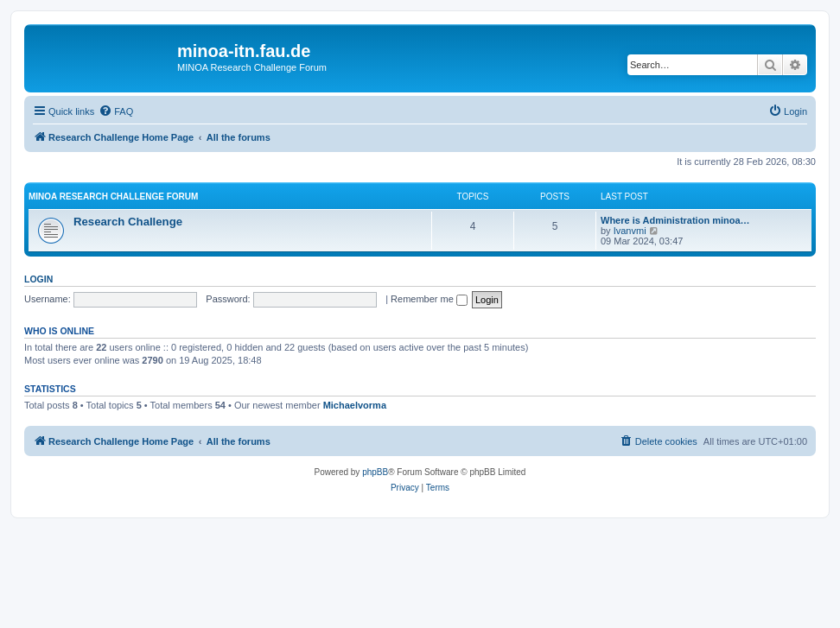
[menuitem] (116, 111)
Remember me (429, 299)
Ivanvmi (630, 231)
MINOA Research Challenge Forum (113, 197)
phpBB (375, 472)
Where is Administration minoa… (675, 220)
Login (38, 279)
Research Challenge (128, 222)
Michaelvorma (355, 405)
